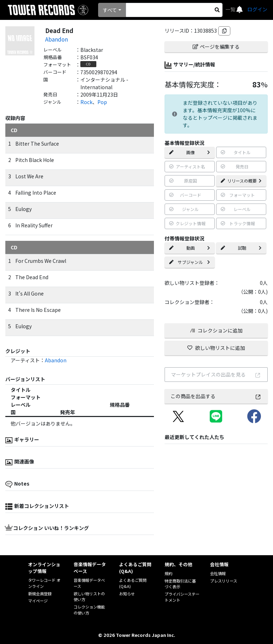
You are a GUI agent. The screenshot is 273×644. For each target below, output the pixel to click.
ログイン (257, 9)
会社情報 (218, 573)
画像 (190, 152)
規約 (168, 573)
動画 (190, 248)
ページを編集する (216, 47)
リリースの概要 (241, 181)
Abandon (57, 39)
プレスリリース (224, 581)
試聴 (241, 248)
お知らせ (127, 594)
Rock (86, 102)
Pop (102, 102)
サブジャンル (190, 262)
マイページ (38, 601)
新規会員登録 (40, 594)
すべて (110, 10)
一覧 (231, 9)
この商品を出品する (216, 396)
